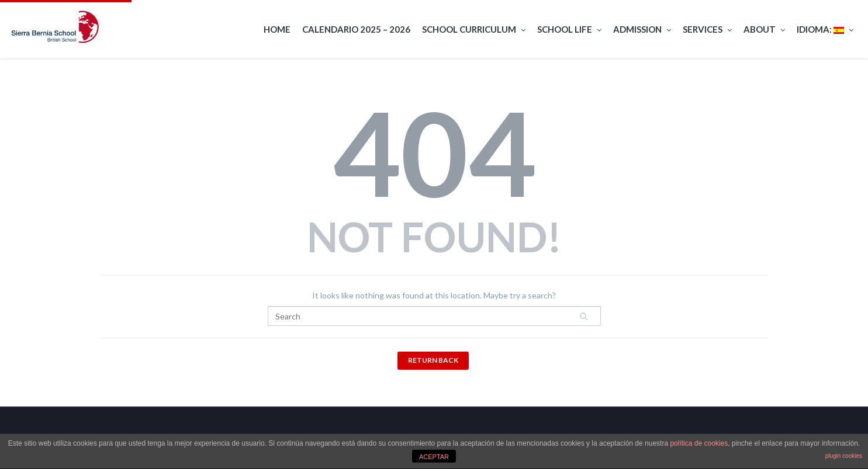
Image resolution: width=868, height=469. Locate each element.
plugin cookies (844, 456)
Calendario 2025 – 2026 (356, 29)
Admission (642, 29)
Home (277, 29)
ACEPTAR (434, 457)
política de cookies (699, 443)
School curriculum (474, 29)
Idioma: (825, 29)
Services (707, 29)
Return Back (433, 360)
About (764, 29)
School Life (569, 29)
